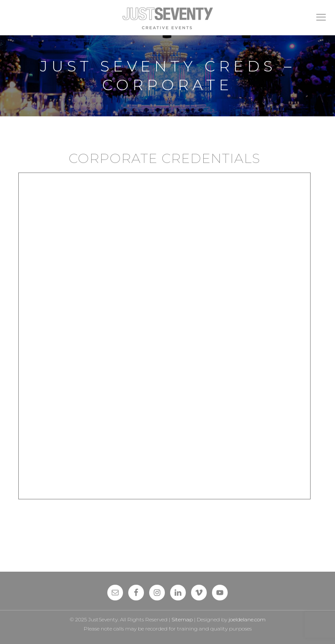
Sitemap (182, 619)
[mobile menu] (321, 17)
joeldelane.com (247, 619)
